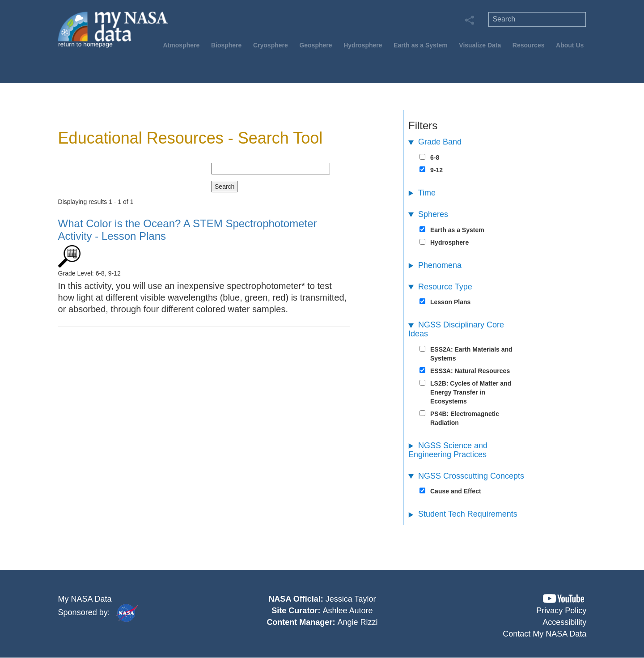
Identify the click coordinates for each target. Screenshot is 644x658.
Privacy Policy (561, 611)
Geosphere (316, 45)
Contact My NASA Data (544, 634)
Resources (529, 45)
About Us (570, 45)
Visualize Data (480, 45)
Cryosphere (271, 45)
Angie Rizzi (357, 622)
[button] (563, 599)
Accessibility (564, 622)
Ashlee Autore (347, 611)
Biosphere (226, 45)
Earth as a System (421, 45)
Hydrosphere (363, 45)
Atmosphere (182, 45)
